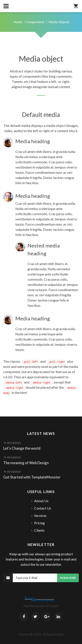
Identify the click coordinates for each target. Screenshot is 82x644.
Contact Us (43, 508)
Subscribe (68, 578)
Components (35, 22)
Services (40, 515)
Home (18, 22)
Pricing (39, 523)
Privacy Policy (53, 634)
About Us (41, 501)
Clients (39, 530)
